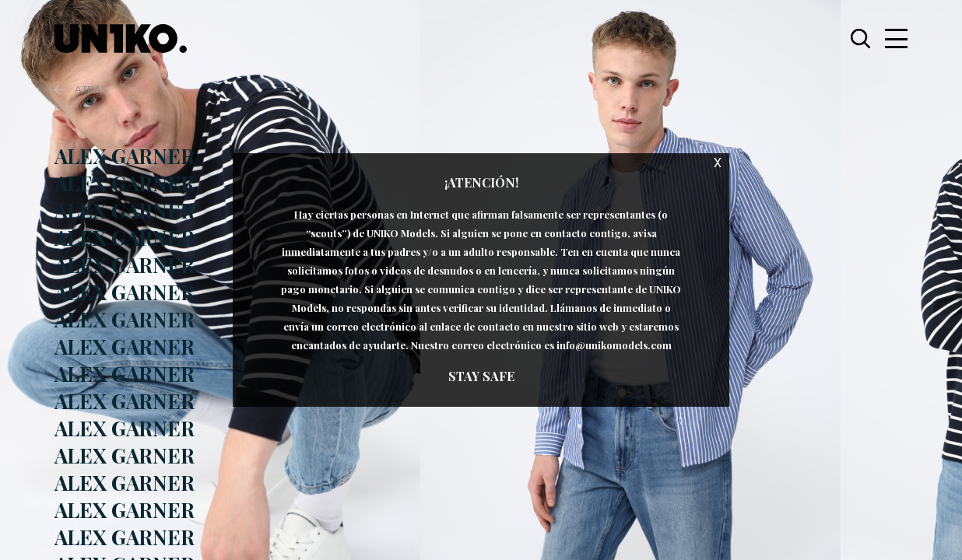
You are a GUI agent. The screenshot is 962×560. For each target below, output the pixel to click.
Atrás (91, 89)
